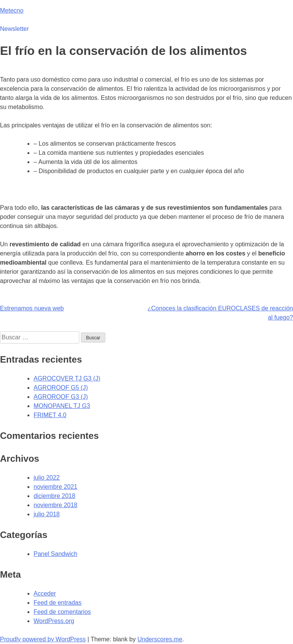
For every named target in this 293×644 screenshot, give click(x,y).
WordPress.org (54, 621)
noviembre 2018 (56, 505)
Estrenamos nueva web (32, 308)
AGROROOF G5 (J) (61, 388)
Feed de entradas (57, 603)
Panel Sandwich (56, 554)
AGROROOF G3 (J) (61, 397)
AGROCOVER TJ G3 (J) (67, 378)
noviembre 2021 (56, 487)
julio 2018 (47, 514)
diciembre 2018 (54, 496)
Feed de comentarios (62, 612)
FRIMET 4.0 (50, 415)
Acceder (45, 593)
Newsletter (14, 29)
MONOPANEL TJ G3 (62, 406)
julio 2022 (47, 478)
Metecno (12, 10)
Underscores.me (160, 639)
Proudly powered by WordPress (43, 639)
